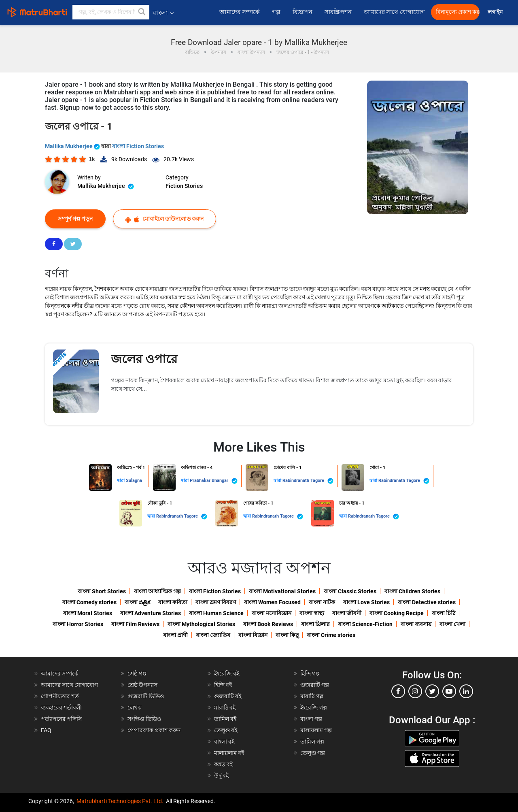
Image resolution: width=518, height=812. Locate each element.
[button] (142, 12)
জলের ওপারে (144, 359)
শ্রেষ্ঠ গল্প (137, 673)
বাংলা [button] (163, 13)
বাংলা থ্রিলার (315, 624)
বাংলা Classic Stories (350, 591)
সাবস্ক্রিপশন (338, 12)
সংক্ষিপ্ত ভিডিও (144, 719)
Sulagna (134, 481)
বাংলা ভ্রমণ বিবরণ (216, 602)
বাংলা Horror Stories (78, 624)
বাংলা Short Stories (102, 591)
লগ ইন (496, 12)
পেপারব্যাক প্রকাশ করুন (154, 730)
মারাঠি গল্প (312, 696)
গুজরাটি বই (228, 696)
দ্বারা (121, 481)
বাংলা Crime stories (331, 635)
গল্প (276, 12)
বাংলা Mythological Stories (201, 624)
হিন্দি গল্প (310, 673)
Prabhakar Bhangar (214, 481)
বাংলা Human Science (216, 613)
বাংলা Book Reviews (268, 624)
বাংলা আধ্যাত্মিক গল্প (157, 591)
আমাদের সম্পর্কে (240, 12)
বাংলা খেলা (452, 624)
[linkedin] (466, 691)
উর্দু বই (221, 776)
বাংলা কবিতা (173, 602)
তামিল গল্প (312, 742)
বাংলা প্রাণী (175, 635)
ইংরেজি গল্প (314, 708)
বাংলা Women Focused (272, 602)
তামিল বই (225, 719)
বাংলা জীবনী (347, 613)
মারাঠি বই (225, 708)
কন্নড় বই (223, 764)
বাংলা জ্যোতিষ (213, 635)
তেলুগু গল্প (313, 753)
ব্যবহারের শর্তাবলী (61, 708)
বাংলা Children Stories (412, 591)
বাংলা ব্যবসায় (416, 624)
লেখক (135, 708)
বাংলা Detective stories (427, 602)
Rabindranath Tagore (308, 481)
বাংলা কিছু (287, 635)
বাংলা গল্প (311, 719)
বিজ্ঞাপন (303, 12)
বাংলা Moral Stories (88, 613)
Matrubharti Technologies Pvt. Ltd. (120, 801)
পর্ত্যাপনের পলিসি (61, 719)
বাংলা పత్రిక (137, 602)
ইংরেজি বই (227, 673)
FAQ (46, 730)
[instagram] (415, 691)
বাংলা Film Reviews (135, 624)
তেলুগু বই (226, 730)
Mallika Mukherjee (73, 146)
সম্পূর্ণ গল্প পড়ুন (75, 219)
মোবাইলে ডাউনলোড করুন (165, 219)
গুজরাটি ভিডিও (146, 696)
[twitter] (432, 691)
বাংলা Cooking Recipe (397, 613)
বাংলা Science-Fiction (365, 624)
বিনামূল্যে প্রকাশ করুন (458, 12)
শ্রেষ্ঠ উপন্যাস (142, 685)
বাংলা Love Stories (366, 602)
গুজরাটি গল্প (315, 685)
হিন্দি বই (223, 685)
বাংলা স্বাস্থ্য (312, 613)
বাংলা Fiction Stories (138, 146)
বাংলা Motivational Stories (282, 591)
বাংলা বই (224, 742)
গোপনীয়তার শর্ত (60, 696)
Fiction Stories (184, 186)
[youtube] (449, 691)
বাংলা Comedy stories (89, 602)
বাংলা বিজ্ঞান (253, 635)
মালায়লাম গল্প (316, 730)
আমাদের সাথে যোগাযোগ (394, 12)
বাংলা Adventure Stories (151, 613)
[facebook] (398, 691)
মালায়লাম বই (229, 753)
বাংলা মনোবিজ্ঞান (272, 613)
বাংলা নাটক (322, 602)
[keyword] (111, 12)
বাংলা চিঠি (444, 613)
